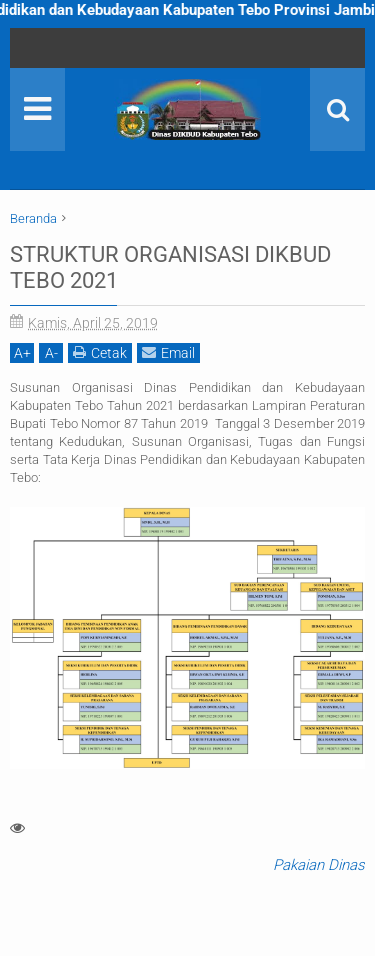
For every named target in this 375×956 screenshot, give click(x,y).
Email (168, 352)
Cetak (100, 352)
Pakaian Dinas (319, 865)
